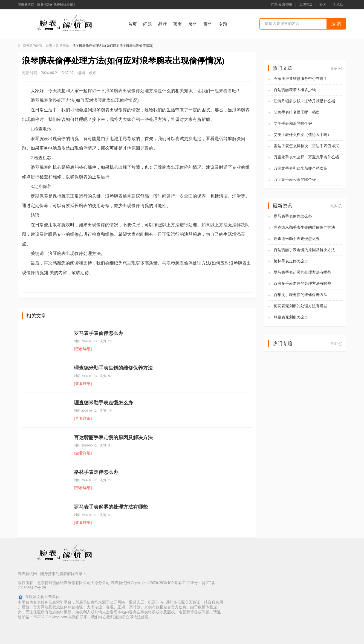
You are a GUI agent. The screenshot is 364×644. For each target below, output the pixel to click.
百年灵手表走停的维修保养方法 (301, 295)
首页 (132, 24)
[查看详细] (83, 349)
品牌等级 (306, 5)
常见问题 (62, 46)
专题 (223, 24)
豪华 (208, 24)
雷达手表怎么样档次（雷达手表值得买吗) (306, 146)
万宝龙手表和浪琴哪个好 (295, 180)
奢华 (193, 24)
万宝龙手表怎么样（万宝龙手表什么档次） (306, 157)
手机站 (338, 5)
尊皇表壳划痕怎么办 (291, 317)
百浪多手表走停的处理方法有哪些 (302, 284)
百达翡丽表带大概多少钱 (295, 90)
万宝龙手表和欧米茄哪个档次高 (301, 168)
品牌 (163, 24)
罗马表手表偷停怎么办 (99, 333)
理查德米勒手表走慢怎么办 (103, 403)
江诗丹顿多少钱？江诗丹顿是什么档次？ (304, 101)
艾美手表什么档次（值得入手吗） (302, 135)
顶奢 (178, 24)
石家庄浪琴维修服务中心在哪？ (301, 79)
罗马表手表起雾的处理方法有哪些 (111, 507)
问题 (148, 24)
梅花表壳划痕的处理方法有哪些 (301, 306)
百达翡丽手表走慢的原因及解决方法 (113, 437)
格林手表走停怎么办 (96, 472)
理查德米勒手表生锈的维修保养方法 (113, 368)
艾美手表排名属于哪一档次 (297, 112)
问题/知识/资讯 (282, 5)
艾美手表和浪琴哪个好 (293, 124)
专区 (323, 5)
